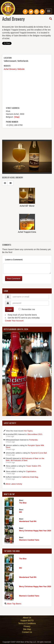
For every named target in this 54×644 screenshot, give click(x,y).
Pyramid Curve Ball (39, 453)
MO (21, 512)
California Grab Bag (30, 477)
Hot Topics (28, 431)
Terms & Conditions (27, 623)
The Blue (23, 503)
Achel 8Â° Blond (27, 206)
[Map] (17, 117)
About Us (27, 618)
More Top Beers (14, 604)
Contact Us (27, 632)
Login (9, 309)
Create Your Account (14, 321)
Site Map (27, 629)
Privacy (27, 626)
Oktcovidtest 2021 (35, 434)
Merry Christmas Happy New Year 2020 (35, 531)
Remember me (28, 309)
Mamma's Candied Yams (29, 540)
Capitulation (31, 471)
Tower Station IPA (33, 466)
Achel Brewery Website (14, 69)
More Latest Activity (14, 484)
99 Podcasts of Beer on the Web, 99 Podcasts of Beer (25, 459)
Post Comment (14, 279)
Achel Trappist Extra (27, 232)
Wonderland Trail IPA (28, 521)
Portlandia (33, 440)
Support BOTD (27, 620)
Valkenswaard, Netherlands (16, 61)
